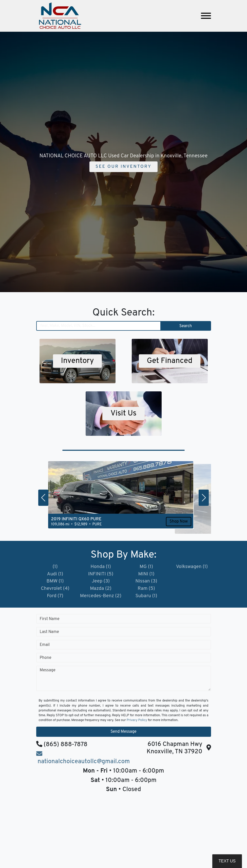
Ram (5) (146, 590)
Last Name (49, 634)
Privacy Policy (137, 722)
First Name (50, 621)
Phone (46, 660)
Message (48, 672)
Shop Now (159, 529)
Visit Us (124, 414)
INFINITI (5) (101, 575)
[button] (43, 498)
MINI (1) (146, 575)
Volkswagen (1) (192, 567)
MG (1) (146, 567)
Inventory (77, 361)
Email (45, 647)
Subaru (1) (146, 597)
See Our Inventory (124, 167)
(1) (55, 567)
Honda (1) (101, 567)
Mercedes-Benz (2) (101, 597)
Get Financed (170, 361)
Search (186, 326)
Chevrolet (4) (55, 590)
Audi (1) (55, 575)
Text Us (227, 861)
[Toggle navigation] (206, 16)
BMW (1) (55, 582)
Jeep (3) (101, 582)
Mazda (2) (101, 590)
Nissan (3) (146, 582)
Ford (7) (55, 597)
